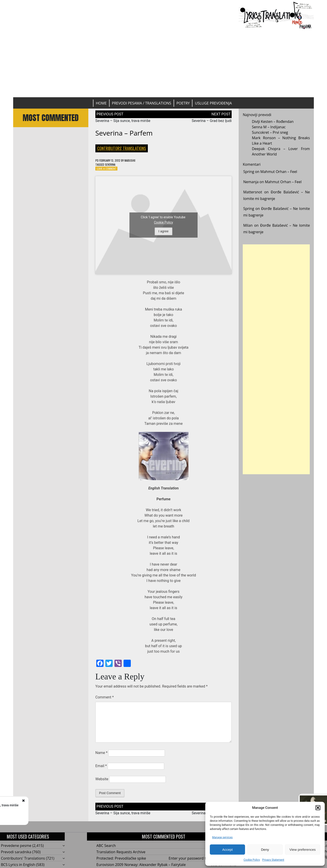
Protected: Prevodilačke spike (121, 858)
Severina (110, 164)
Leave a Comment (107, 169)
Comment (105, 697)
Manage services (222, 837)
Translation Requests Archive (121, 852)
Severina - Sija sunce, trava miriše (57, 805)
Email (101, 766)
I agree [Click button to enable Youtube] (164, 231)
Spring (249, 172)
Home (101, 103)
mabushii (130, 160)
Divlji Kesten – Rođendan (273, 122)
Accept (228, 850)
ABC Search (106, 846)
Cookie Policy (252, 860)
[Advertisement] (163, 63)
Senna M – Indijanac (269, 127)
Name (102, 753)
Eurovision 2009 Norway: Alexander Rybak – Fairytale (141, 865)
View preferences (303, 850)
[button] (318, 808)
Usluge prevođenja (213, 103)
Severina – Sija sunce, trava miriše (123, 121)
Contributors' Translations (122, 148)
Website (102, 779)
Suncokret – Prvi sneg (270, 132)
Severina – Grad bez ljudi (212, 121)
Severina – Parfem (124, 133)
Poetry (183, 103)
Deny (265, 850)
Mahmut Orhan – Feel (279, 172)
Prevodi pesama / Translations (142, 103)
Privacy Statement (273, 860)
